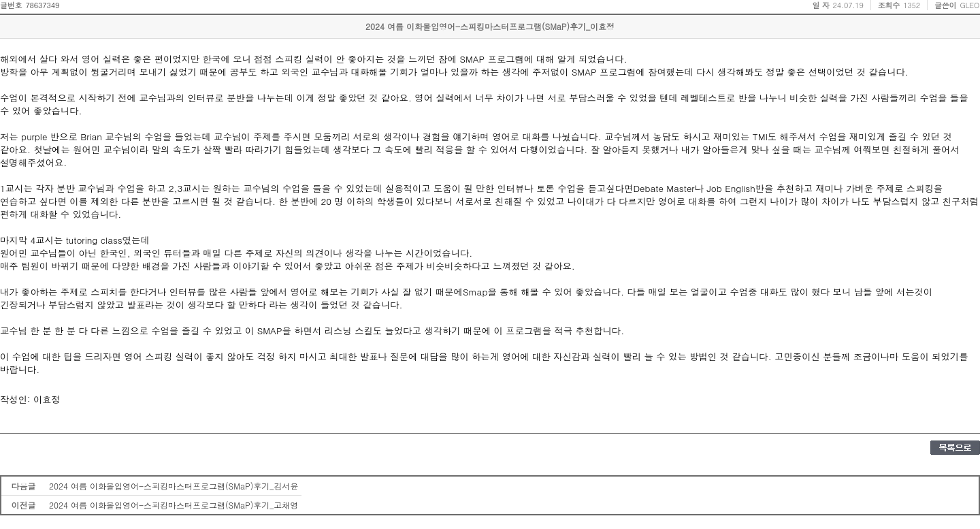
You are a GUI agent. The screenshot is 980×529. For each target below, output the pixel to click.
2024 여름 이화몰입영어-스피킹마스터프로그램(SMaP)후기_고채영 (174, 505)
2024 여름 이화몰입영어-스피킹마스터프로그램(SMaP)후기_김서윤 (174, 486)
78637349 (42, 5)
